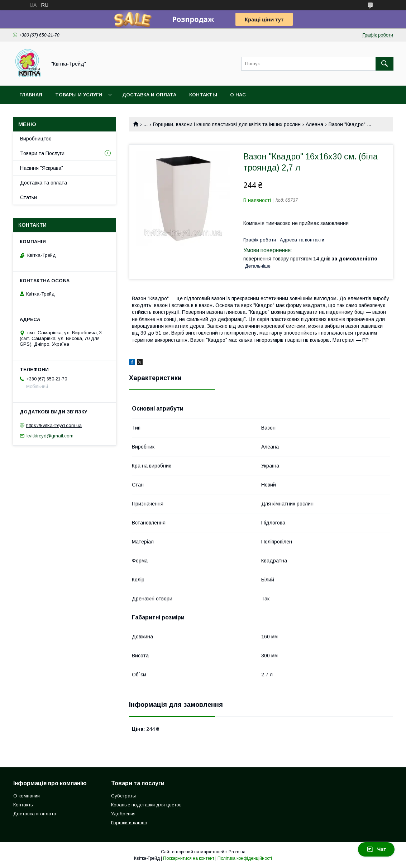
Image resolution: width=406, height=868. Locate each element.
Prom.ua (237, 852)
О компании (27, 796)
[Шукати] (384, 64)
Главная (31, 95)
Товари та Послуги (42, 153)
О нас (238, 95)
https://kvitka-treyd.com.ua (54, 425)
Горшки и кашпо (129, 823)
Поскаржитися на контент (189, 858)
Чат (376, 849)
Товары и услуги (79, 95)
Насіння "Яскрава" (42, 168)
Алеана (314, 124)
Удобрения (123, 814)
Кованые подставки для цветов (146, 805)
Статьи (28, 197)
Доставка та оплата (44, 183)
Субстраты (123, 796)
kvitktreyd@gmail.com (50, 436)
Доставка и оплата (149, 95)
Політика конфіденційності (245, 858)
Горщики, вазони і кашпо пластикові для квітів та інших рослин (227, 124)
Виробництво (36, 139)
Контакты (203, 95)
